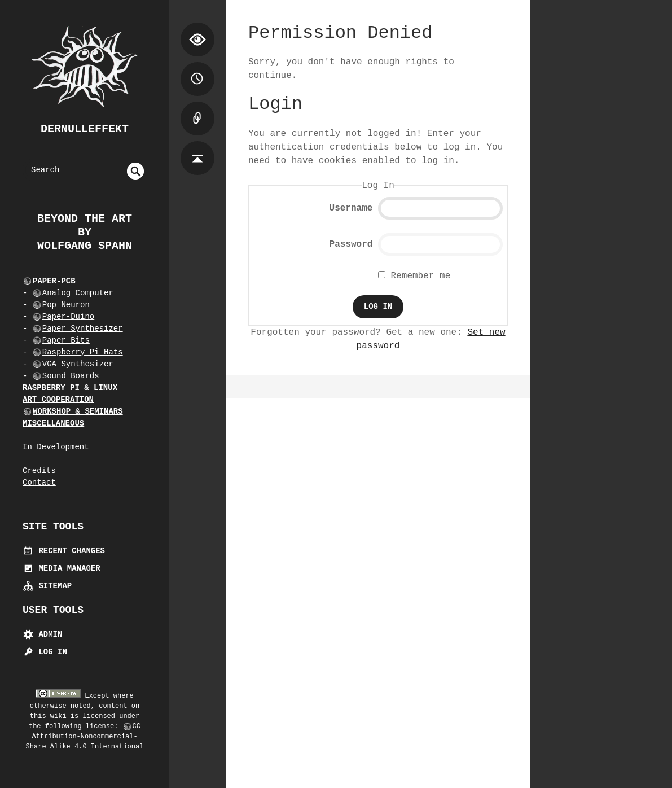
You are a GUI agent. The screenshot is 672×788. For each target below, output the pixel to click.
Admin (42, 634)
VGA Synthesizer (78, 364)
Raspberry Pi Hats (83, 352)
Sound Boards (71, 376)
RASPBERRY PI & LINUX (70, 388)
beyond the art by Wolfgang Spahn (85, 232)
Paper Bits (66, 340)
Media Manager (62, 568)
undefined (135, 171)
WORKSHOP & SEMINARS (78, 411)
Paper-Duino (68, 317)
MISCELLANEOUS (53, 423)
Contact (39, 483)
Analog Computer (78, 293)
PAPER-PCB (54, 281)
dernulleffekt (85, 129)
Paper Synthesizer (83, 329)
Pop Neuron (66, 305)
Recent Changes (64, 551)
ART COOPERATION (58, 400)
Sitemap (47, 586)
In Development (56, 447)
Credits (39, 471)
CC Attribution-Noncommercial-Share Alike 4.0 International (85, 737)
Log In (45, 652)
